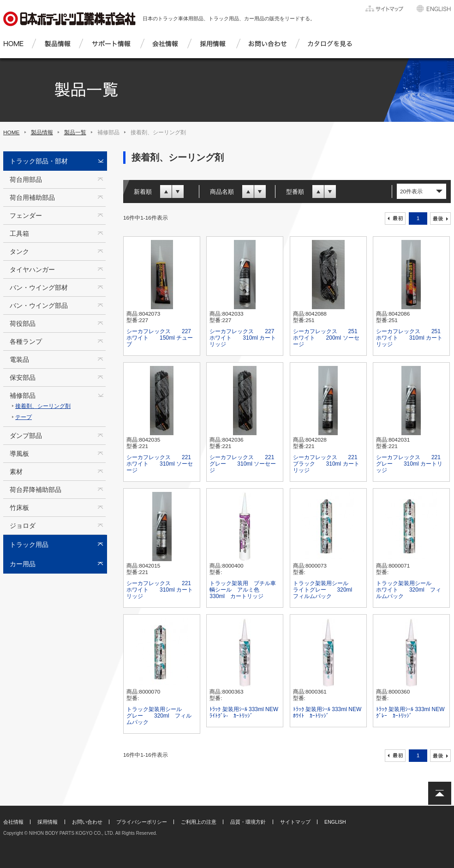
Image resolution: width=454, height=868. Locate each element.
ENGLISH (335, 822)
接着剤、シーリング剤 (43, 406)
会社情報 (13, 822)
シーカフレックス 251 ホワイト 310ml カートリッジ (409, 338)
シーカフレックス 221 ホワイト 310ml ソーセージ (160, 464)
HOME (12, 132)
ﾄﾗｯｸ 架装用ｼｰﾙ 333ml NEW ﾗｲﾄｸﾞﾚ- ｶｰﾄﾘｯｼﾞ (244, 712)
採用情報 (48, 822)
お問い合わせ (87, 822)
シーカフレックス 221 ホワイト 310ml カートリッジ (160, 590)
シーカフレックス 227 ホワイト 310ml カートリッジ (243, 338)
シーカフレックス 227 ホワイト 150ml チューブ (160, 338)
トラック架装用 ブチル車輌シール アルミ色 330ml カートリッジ (243, 590)
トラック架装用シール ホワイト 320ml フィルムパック (409, 590)
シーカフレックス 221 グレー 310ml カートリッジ (409, 464)
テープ (24, 417)
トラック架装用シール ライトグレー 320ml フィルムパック (326, 590)
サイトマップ (295, 822)
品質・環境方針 (248, 822)
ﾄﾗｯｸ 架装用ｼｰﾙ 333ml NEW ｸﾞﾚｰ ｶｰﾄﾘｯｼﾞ (410, 712)
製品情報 (42, 132)
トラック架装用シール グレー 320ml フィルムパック (160, 716)
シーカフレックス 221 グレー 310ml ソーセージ (243, 464)
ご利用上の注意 (199, 822)
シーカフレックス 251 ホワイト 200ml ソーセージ (326, 338)
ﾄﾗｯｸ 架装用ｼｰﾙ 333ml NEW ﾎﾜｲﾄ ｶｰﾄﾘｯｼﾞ (327, 712)
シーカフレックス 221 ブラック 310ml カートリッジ (326, 464)
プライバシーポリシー (142, 822)
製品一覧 (75, 132)
